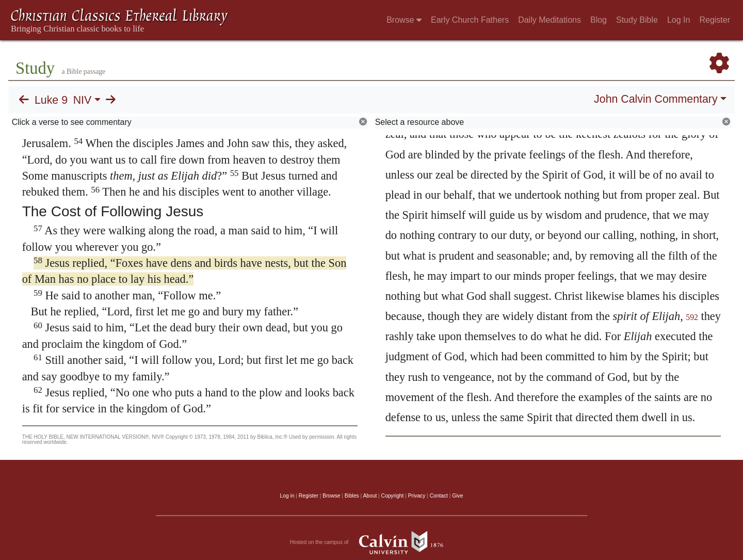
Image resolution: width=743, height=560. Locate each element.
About (370, 496)
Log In (679, 20)
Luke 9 (51, 100)
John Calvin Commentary (656, 99)
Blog (599, 20)
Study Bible (637, 20)
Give (457, 496)
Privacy (417, 496)
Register (715, 20)
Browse (404, 20)
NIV (83, 100)
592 (692, 317)
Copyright (393, 496)
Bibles (352, 496)
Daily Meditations (550, 20)
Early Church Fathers (470, 20)
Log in (287, 496)
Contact (439, 496)
